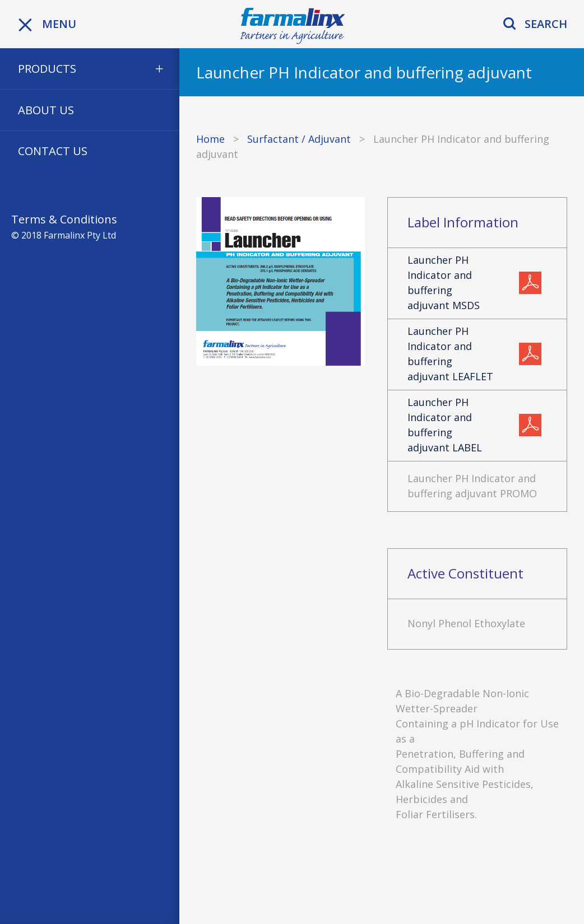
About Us (46, 110)
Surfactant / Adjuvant (299, 139)
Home (210, 139)
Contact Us (53, 151)
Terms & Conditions (64, 219)
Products (47, 69)
